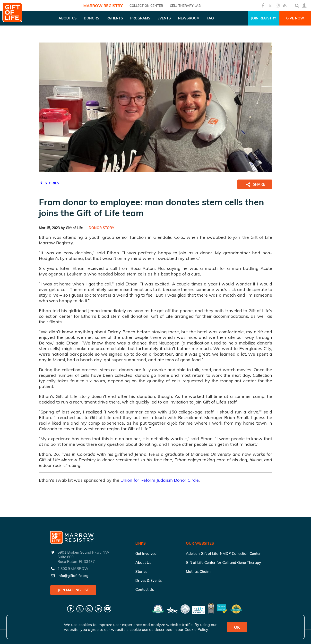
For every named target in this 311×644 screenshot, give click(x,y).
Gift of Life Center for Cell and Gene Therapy (223, 562)
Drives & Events (148, 580)
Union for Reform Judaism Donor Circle (160, 480)
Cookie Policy (196, 629)
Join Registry (264, 18)
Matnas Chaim (198, 571)
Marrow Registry (103, 6)
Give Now (295, 18)
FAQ (210, 18)
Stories (141, 571)
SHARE (255, 185)
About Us (143, 562)
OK (237, 627)
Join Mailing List (73, 590)
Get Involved (146, 554)
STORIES (49, 183)
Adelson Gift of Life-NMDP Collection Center (223, 554)
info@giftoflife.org (73, 576)
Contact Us (145, 589)
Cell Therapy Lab (185, 6)
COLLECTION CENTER (146, 6)
